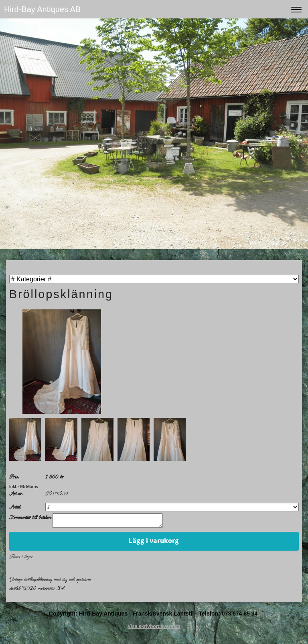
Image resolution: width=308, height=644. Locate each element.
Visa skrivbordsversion (154, 629)
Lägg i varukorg (154, 543)
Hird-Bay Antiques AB (42, 9)
